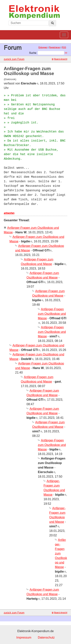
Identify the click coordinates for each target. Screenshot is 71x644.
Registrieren (55, 47)
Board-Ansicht (60, 59)
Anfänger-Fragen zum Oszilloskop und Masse (52, 314)
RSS (64, 47)
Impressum (24, 637)
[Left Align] (52, 23)
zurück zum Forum (14, 59)
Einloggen (43, 47)
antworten (9, 213)
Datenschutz (46, 637)
